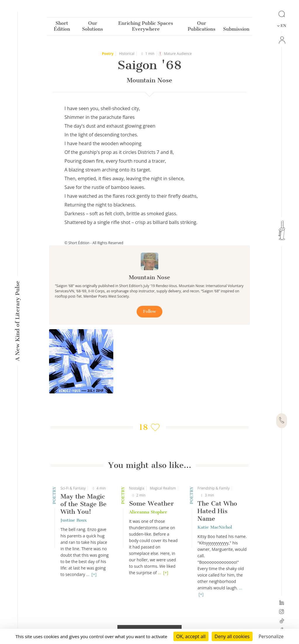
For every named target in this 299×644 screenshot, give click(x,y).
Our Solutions (93, 27)
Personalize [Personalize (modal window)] (271, 636)
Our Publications (202, 27)
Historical (127, 54)
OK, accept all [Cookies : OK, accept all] (191, 636)
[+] (94, 574)
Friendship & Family (213, 488)
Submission (236, 30)
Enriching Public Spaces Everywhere (146, 27)
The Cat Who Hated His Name (217, 511)
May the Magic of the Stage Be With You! (84, 504)
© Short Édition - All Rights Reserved (94, 243)
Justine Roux (74, 520)
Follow (149, 311)
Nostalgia (137, 488)
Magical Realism (163, 488)
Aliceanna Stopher (148, 512)
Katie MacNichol (215, 527)
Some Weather (151, 503)
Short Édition (62, 27)
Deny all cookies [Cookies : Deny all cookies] (232, 636)
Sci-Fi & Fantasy (73, 488)
